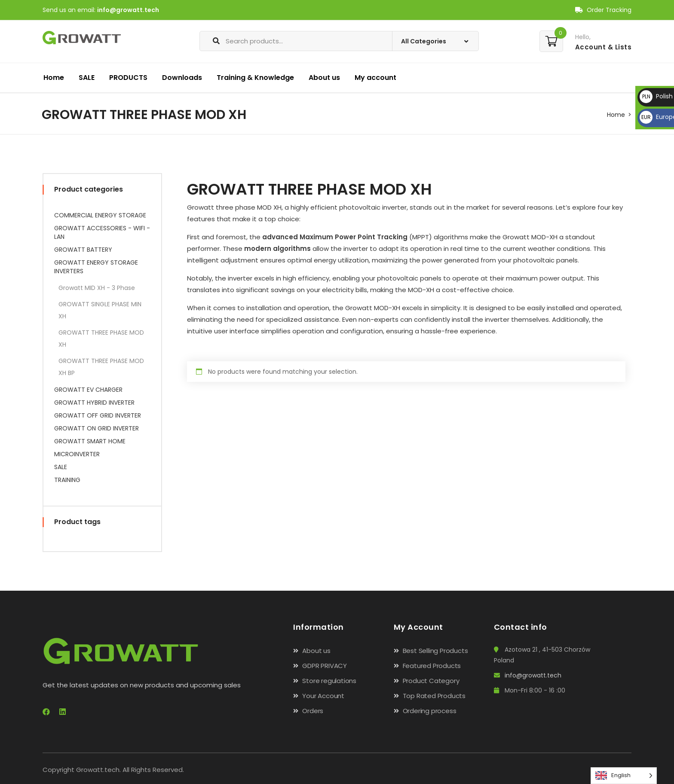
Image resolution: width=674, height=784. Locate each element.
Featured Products (432, 666)
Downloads (182, 78)
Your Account (323, 696)
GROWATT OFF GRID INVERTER (98, 415)
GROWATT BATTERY (83, 250)
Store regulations (329, 681)
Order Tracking (603, 10)
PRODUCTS (128, 78)
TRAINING (67, 480)
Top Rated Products (434, 696)
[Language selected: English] (624, 776)
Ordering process (430, 711)
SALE (87, 78)
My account (375, 78)
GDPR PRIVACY (325, 666)
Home (54, 78)
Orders (313, 711)
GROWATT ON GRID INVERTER (97, 428)
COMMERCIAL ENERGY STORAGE (100, 215)
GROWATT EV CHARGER (88, 390)
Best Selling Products (435, 651)
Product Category (431, 681)
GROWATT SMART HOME (90, 441)
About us (324, 78)
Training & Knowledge (255, 78)
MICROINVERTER (77, 454)
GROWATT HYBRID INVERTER (94, 403)
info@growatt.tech (128, 10)
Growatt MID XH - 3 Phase (97, 288)
